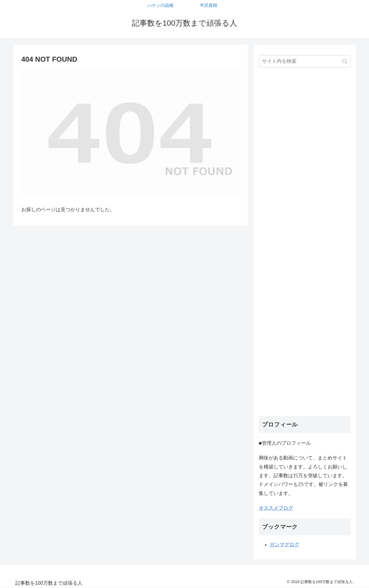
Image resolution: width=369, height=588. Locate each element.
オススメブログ (276, 508)
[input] (305, 61)
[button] (345, 61)
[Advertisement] (305, 244)
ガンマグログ (284, 545)
